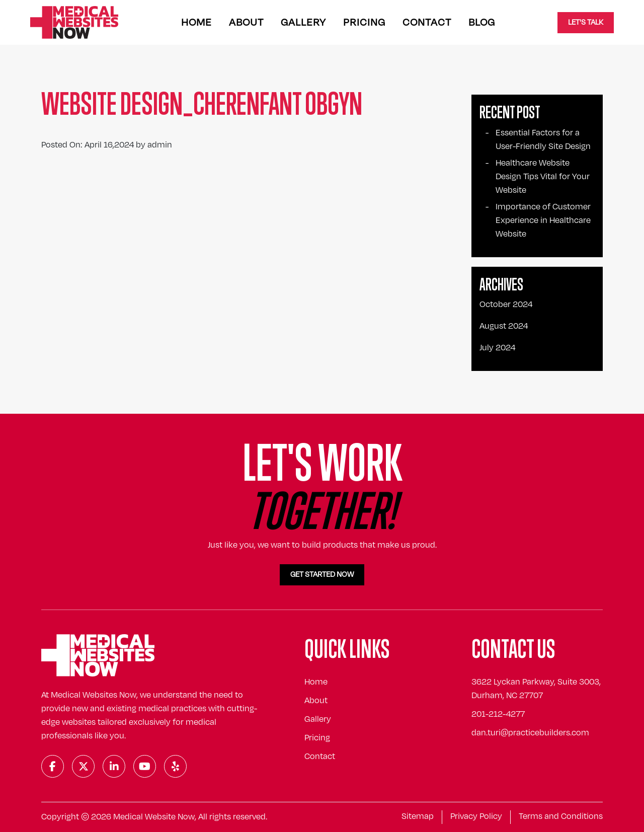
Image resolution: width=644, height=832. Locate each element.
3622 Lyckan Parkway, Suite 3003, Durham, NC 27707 (536, 689)
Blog (482, 22)
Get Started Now (322, 575)
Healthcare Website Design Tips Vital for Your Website (543, 177)
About (246, 22)
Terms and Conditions (561, 816)
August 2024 (504, 326)
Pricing (364, 22)
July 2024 (497, 348)
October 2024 (506, 305)
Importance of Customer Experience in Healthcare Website (543, 220)
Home (196, 22)
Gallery (303, 22)
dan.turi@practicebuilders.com (530, 733)
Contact (427, 22)
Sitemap (418, 816)
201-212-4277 (498, 714)
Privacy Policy (476, 816)
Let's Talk (586, 22)
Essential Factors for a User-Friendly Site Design (543, 140)
